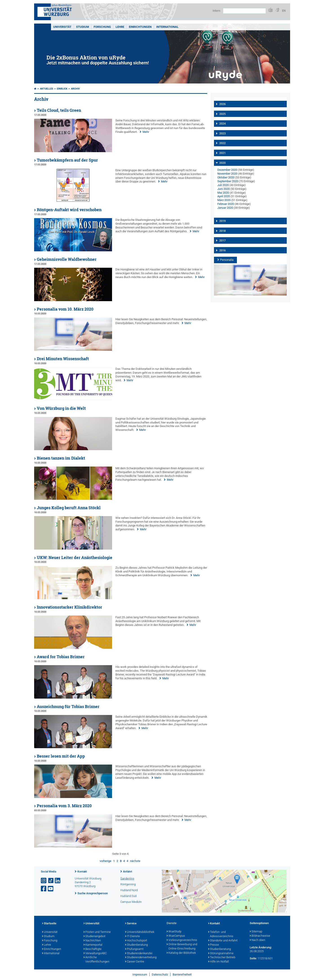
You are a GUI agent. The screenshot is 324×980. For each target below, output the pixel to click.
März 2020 (224, 200)
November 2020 (227, 174)
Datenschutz (160, 975)
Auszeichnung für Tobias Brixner (68, 707)
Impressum (140, 975)
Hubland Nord (129, 890)
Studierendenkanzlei (139, 954)
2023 (223, 134)
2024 (223, 124)
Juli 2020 (223, 185)
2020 (223, 163)
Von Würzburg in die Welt (61, 408)
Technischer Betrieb (222, 958)
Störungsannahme (221, 954)
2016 (223, 250)
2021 (223, 153)
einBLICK (62, 89)
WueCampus (176, 936)
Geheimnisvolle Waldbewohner (67, 259)
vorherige (106, 861)
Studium (83, 27)
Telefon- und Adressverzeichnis (221, 934)
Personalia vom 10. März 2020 (65, 309)
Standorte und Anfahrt (223, 941)
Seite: (253, 958)
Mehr (146, 132)
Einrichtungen (140, 27)
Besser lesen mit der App (61, 756)
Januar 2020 (225, 208)
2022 (223, 143)
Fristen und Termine (97, 932)
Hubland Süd (128, 896)
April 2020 (224, 196)
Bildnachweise (260, 936)
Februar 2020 (226, 204)
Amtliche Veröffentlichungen (96, 960)
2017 (223, 241)
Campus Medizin (131, 902)
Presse (214, 945)
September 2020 (228, 181)
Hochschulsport (136, 941)
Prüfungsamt (134, 949)
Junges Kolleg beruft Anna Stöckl (69, 508)
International (167, 27)
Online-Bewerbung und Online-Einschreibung (182, 947)
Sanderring (127, 878)
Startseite (49, 924)
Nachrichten (92, 941)
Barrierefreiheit (182, 975)
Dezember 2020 (227, 170)
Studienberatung (136, 945)
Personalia (227, 260)
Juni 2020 (224, 189)
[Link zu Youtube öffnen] (51, 889)
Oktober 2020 (226, 177)
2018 (223, 231)
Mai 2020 (223, 193)
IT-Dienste (132, 936)
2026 (223, 104)
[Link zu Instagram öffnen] (44, 881)
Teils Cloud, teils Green (59, 110)
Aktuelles (47, 89)
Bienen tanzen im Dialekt (61, 458)
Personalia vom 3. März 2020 (64, 806)
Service (131, 924)
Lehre (120, 27)
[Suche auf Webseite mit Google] (244, 11)
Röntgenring (128, 884)
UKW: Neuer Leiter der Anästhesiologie (75, 558)
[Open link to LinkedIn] (58, 881)
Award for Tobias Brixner (61, 657)
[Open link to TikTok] (51, 881)
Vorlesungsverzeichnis (182, 940)
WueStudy (174, 932)
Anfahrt (128, 872)
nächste (135, 861)
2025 (223, 114)
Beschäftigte (93, 949)
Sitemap (256, 932)
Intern (216, 11)
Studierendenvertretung (141, 958)
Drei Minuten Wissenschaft (63, 359)
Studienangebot (94, 936)
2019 (223, 221)
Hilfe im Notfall (218, 962)
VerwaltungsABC (95, 954)
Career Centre (135, 962)
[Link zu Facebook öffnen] (44, 889)
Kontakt (82, 872)
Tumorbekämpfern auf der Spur (67, 160)
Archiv (75, 89)
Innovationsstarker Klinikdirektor (69, 607)
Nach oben (257, 940)
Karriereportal (93, 945)
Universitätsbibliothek (140, 932)
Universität (62, 27)
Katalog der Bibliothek (181, 953)
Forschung (102, 27)
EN (284, 11)
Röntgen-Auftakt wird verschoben (69, 210)
